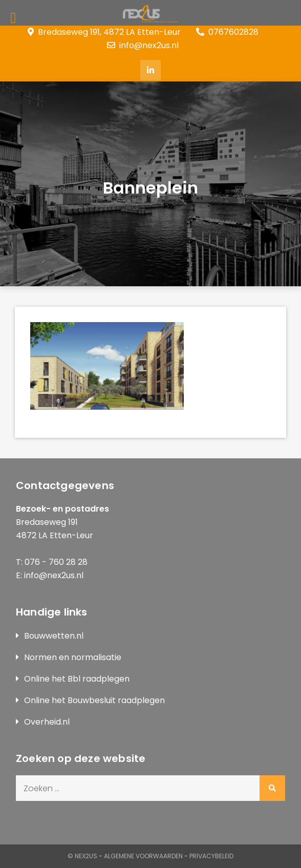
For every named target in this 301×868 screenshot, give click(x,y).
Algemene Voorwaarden (143, 856)
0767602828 (227, 32)
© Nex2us (82, 856)
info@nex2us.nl (143, 45)
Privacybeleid (211, 856)
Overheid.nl (47, 722)
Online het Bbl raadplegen (77, 679)
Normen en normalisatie (73, 657)
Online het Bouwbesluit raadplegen (94, 700)
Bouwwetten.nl (54, 636)
